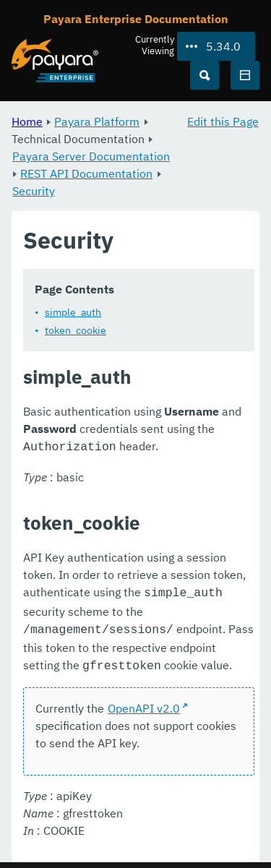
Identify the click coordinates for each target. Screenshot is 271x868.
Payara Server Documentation (91, 156)
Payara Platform (97, 121)
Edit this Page (223, 121)
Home (27, 121)
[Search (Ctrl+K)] (205, 75)
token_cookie (76, 330)
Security (34, 191)
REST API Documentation (86, 173)
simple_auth (73, 312)
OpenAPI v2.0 (144, 702)
